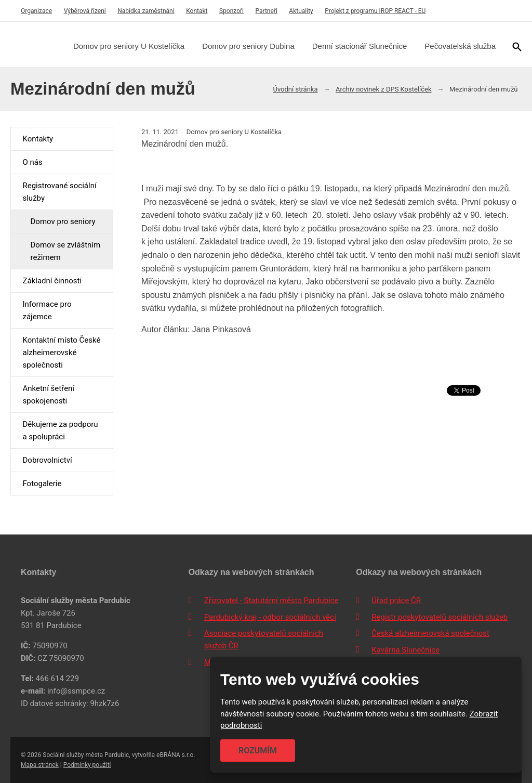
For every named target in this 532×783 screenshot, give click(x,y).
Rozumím (258, 751)
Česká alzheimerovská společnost (430, 633)
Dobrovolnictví (47, 460)
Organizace (36, 11)
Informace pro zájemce (47, 310)
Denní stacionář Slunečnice (360, 46)
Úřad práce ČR (396, 601)
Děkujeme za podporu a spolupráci (60, 430)
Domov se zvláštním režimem (65, 251)
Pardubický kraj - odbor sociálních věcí (270, 617)
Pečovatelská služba (460, 46)
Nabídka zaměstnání (146, 11)
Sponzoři (231, 11)
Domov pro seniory (63, 221)
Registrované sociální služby (59, 192)
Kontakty (38, 139)
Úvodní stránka (295, 89)
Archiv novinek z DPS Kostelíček (384, 89)
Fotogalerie (42, 484)
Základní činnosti (52, 281)
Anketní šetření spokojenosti (48, 395)
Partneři (267, 11)
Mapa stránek (40, 765)
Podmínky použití (87, 765)
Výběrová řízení (85, 11)
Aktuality (301, 11)
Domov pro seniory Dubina (248, 46)
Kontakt (197, 11)
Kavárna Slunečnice (405, 650)
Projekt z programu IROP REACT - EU (375, 11)
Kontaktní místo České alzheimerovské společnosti (61, 353)
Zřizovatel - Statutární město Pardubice (271, 601)
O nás (32, 162)
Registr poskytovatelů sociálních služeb (440, 617)
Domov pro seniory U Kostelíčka (129, 46)
